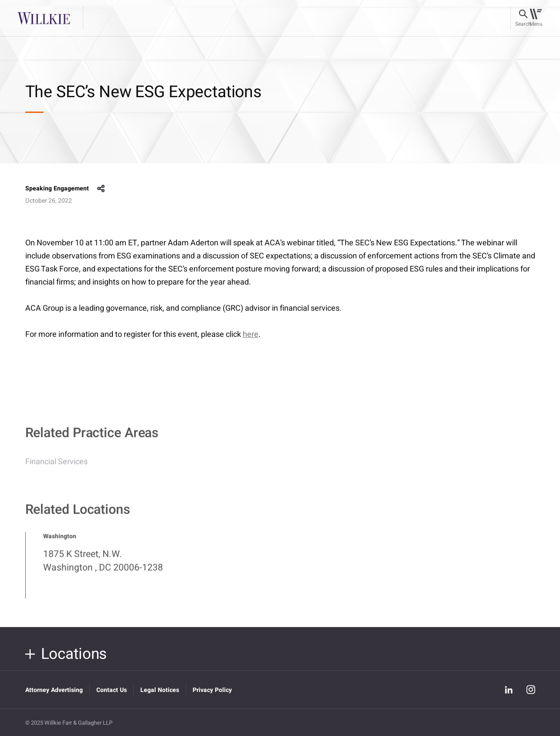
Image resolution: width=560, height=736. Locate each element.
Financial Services (56, 466)
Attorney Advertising (54, 690)
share (101, 189)
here (251, 334)
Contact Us (112, 690)
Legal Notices (160, 690)
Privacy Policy (212, 690)
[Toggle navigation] (536, 18)
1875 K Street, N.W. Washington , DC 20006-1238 (103, 565)
